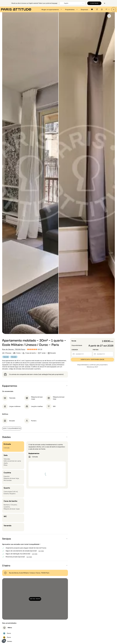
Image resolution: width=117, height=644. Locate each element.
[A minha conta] (114, 9)
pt (108, 9)
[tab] (52, 9)
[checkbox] (109, 16)
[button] (4, 641)
